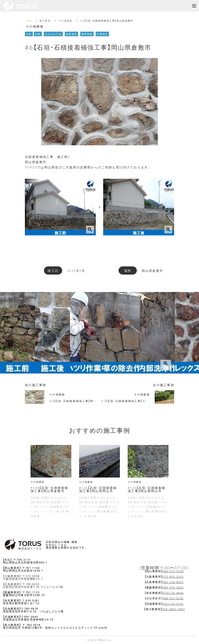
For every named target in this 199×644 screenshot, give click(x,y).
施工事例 (45, 21)
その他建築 (65, 21)
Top (29, 21)
